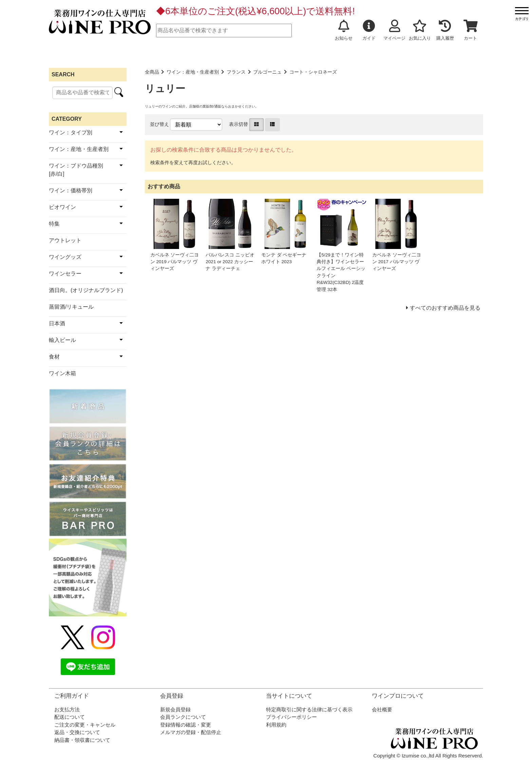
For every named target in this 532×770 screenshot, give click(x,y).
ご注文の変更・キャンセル (85, 725)
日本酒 (57, 323)
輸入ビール (62, 340)
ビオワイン (62, 207)
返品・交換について (77, 732)
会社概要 (382, 709)
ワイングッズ (65, 257)
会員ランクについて (183, 717)
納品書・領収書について (82, 740)
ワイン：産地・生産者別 (193, 72)
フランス (236, 72)
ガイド (369, 30)
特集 (54, 224)
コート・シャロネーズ (313, 72)
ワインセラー (65, 274)
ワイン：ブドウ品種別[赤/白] (76, 170)
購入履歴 (445, 30)
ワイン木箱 (62, 373)
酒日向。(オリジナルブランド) (86, 290)
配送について (70, 717)
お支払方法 (67, 709)
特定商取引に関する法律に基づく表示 (309, 709)
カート (471, 30)
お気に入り (420, 30)
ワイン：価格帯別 (71, 190)
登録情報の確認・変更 (186, 725)
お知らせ (344, 30)
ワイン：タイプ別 (71, 132)
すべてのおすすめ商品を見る (445, 308)
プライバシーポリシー (291, 717)
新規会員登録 (175, 709)
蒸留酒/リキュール (71, 307)
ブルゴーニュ (267, 72)
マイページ (394, 30)
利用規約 (276, 725)
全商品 (152, 72)
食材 (54, 357)
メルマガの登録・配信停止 (191, 732)
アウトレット (65, 240)
